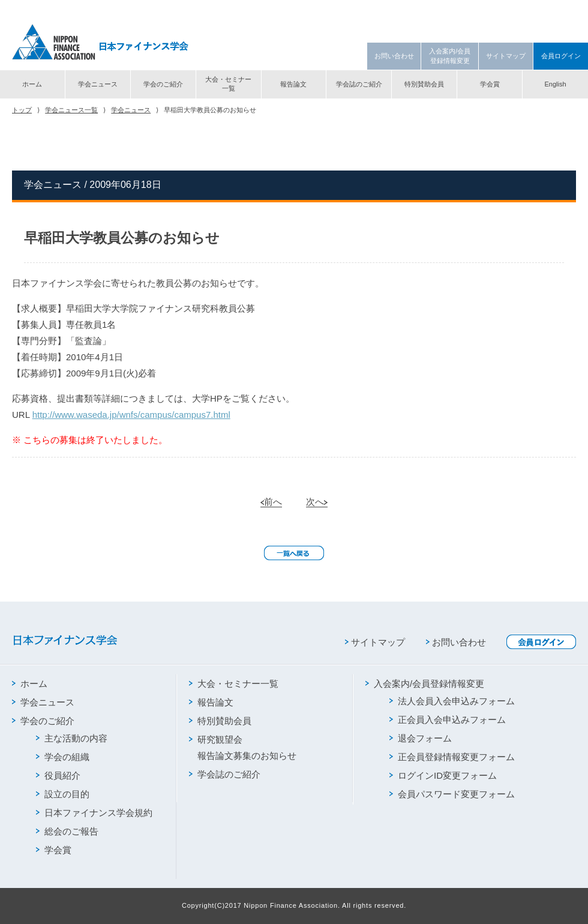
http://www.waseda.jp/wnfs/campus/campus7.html (131, 415)
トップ (22, 110)
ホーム (32, 84)
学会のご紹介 (163, 84)
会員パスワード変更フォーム (452, 794)
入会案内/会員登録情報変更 (450, 56)
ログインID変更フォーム (443, 775)
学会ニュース (98, 84)
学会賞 (490, 84)
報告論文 (293, 84)
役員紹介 (58, 775)
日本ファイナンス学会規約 (94, 813)
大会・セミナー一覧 (228, 84)
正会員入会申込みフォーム (448, 720)
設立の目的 (63, 794)
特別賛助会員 (424, 84)
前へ (271, 502)
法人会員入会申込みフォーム (452, 701)
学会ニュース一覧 (71, 110)
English (555, 84)
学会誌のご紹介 (359, 84)
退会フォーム (421, 738)
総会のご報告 (67, 831)
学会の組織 (63, 757)
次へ (317, 502)
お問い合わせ (394, 56)
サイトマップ (506, 56)
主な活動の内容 (72, 738)
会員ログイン (561, 56)
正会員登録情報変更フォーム (452, 757)
